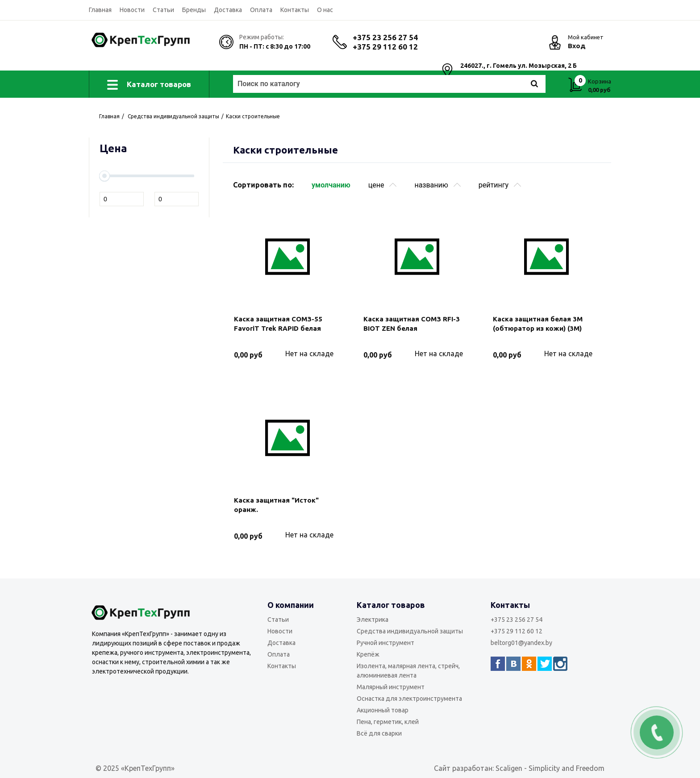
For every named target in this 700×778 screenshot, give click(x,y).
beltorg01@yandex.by (521, 643)
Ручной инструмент (385, 643)
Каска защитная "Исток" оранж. (276, 505)
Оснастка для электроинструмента (409, 699)
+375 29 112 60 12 (385, 47)
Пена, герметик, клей (388, 722)
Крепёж (368, 654)
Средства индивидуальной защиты (410, 631)
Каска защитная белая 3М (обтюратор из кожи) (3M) (538, 324)
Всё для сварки (379, 733)
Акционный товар (383, 710)
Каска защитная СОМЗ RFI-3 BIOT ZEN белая (412, 324)
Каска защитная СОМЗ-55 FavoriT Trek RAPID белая (278, 324)
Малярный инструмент (391, 687)
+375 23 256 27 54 (385, 37)
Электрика (373, 620)
